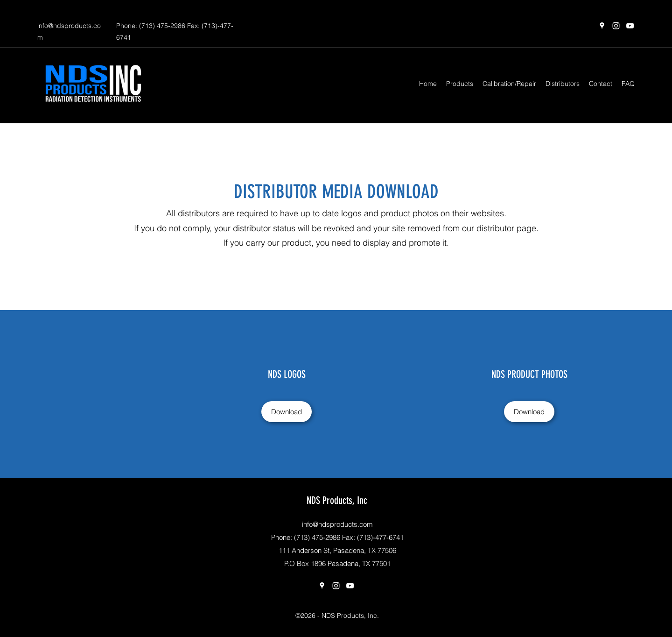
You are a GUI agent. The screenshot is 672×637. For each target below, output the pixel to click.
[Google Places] (602, 26)
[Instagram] (616, 26)
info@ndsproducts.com (337, 524)
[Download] (287, 412)
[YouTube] (630, 26)
